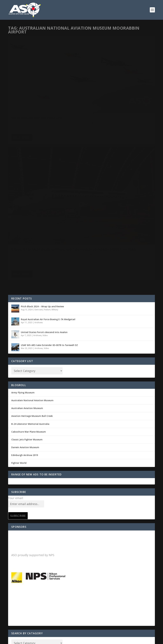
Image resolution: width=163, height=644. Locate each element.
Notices (144, 100)
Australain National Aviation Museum (32, 248)
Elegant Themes (30, 640)
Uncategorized (18, 90)
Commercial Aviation (130, 100)
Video (45, 183)
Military (55, 157)
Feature (47, 157)
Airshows (50, 86)
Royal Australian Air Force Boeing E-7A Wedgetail (48, 167)
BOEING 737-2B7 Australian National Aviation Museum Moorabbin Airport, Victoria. (115, 92)
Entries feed (18, 520)
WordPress (60, 640)
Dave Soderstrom (22, 86)
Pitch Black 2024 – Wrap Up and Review (42, 154)
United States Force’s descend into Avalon (44, 180)
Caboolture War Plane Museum (29, 279)
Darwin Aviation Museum (25, 295)
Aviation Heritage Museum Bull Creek (32, 263)
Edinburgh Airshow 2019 (25, 303)
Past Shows (60, 86)
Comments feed (20, 528)
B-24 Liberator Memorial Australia (30, 271)
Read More (22, 114)
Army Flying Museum (23, 240)
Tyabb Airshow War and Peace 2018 (37, 81)
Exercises (39, 157)
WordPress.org (19, 536)
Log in (15, 512)
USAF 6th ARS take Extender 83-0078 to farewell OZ (49, 192)
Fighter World (19, 310)
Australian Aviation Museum (27, 255)
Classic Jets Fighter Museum (27, 287)
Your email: (16, 345)
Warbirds (30, 90)
